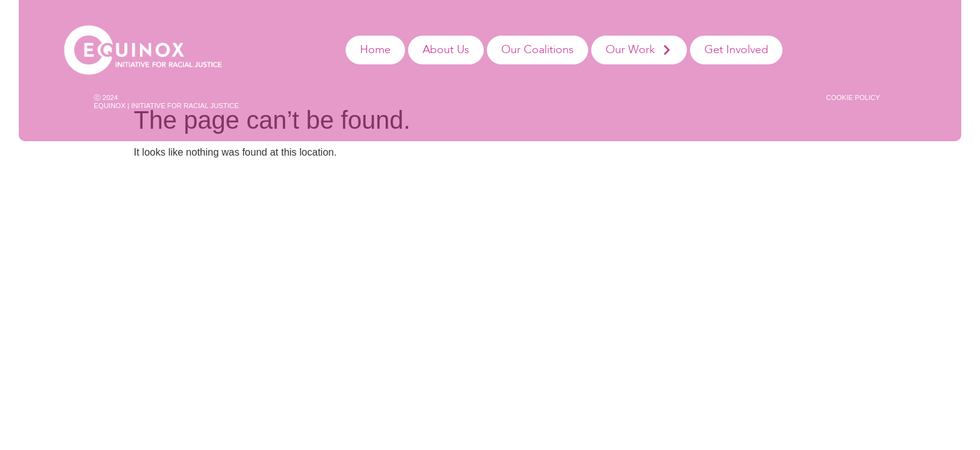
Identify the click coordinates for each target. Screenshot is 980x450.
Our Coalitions (537, 50)
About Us (446, 50)
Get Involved (736, 50)
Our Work (639, 50)
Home (375, 50)
